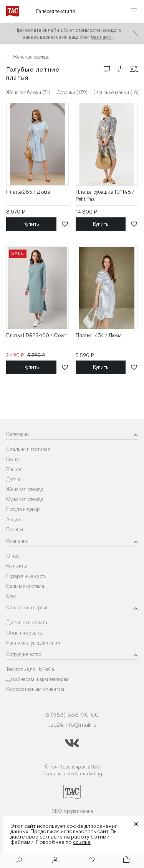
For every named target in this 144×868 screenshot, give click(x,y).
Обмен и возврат (25, 633)
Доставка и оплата (27, 622)
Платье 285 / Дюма (28, 192)
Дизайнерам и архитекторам (38, 679)
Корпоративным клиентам (35, 689)
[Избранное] (91, 861)
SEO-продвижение (72, 811)
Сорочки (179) (72, 92)
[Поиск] (19, 861)
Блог (12, 596)
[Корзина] (126, 861)
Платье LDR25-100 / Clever (37, 335)
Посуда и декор (23, 509)
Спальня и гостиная (28, 449)
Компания (17, 541)
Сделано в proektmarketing (72, 774)
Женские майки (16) (116, 92)
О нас (13, 556)
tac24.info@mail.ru (72, 725)
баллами (101, 37)
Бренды (15, 529)
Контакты (17, 566)
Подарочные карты (27, 576)
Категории (17, 434)
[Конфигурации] (134, 69)
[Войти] (55, 861)
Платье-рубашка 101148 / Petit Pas (105, 195)
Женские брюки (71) (28, 92)
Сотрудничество (24, 654)
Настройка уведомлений (33, 643)
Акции (13, 520)
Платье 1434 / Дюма (99, 335)
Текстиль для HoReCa (30, 669)
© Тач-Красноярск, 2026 (72, 767)
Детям (13, 479)
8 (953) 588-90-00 (72, 715)
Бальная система (25, 586)
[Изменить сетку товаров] (107, 69)
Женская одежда (25, 489)
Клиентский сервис (27, 608)
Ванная (14, 469)
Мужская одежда (25, 499)
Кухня (12, 459)
